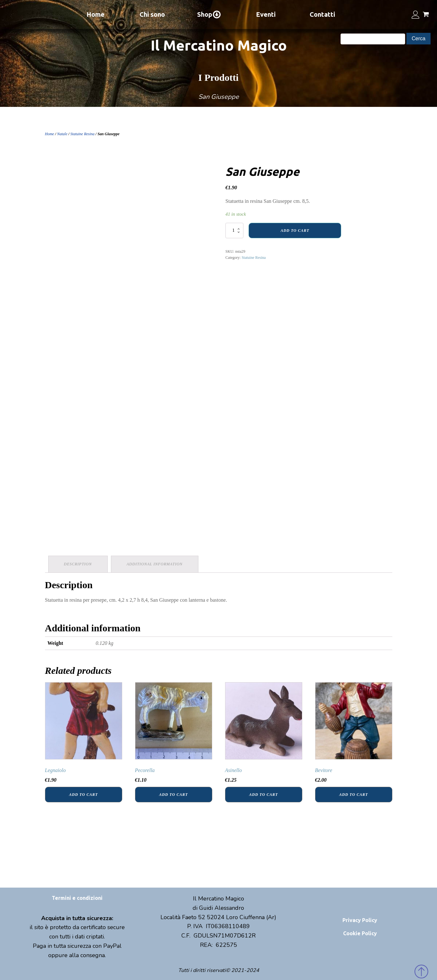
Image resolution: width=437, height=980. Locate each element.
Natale (62, 134)
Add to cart (295, 231)
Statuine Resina (82, 134)
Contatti (322, 14)
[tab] (78, 564)
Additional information (155, 564)
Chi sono (152, 14)
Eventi (266, 14)
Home (96, 14)
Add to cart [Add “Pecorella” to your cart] (173, 795)
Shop (209, 14)
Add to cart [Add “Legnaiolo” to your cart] (83, 795)
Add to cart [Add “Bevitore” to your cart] (354, 795)
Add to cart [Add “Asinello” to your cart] (264, 795)
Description (78, 564)
